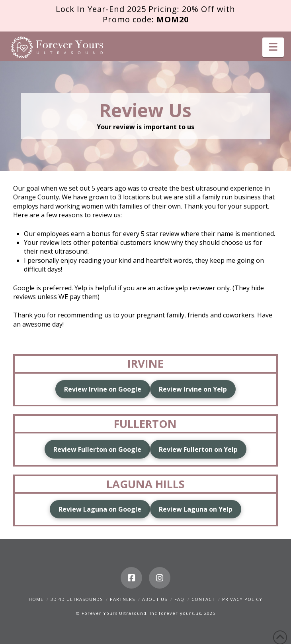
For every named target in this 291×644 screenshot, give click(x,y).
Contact (203, 599)
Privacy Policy (242, 599)
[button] (273, 47)
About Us (155, 599)
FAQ (179, 599)
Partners (122, 599)
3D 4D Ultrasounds (77, 599)
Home (36, 599)
